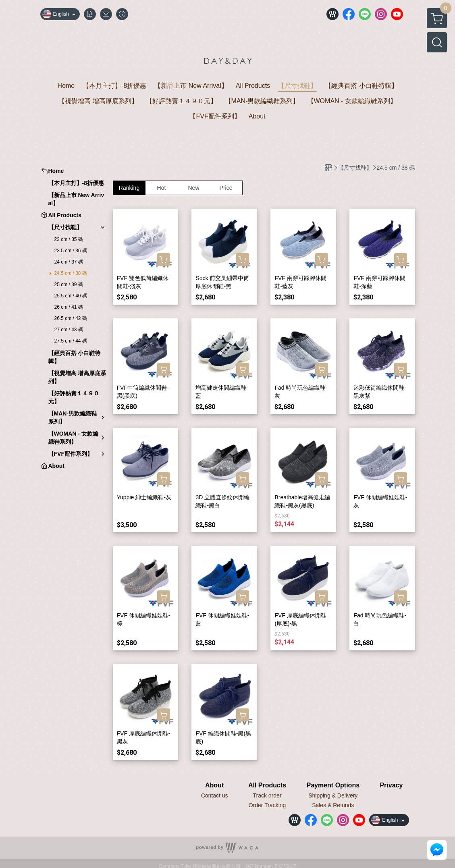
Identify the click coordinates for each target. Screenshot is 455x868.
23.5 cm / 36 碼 (71, 251)
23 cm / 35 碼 (69, 239)
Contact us (215, 795)
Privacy (391, 785)
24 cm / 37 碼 (69, 262)
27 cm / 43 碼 (69, 330)
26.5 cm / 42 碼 (71, 318)
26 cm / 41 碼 (69, 307)
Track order (267, 795)
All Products (267, 785)
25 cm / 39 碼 (69, 284)
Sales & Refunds (333, 805)
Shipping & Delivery (333, 795)
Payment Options (333, 785)
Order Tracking (267, 805)
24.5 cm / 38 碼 (71, 273)
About (214, 785)
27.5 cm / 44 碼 (71, 341)
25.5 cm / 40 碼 (71, 296)
